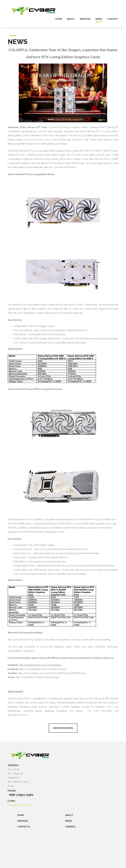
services (85, 19)
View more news (63, 728)
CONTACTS (24, 827)
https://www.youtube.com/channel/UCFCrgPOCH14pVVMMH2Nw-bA (52, 673)
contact (113, 19)
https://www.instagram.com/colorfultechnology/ (43, 669)
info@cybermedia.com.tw (20, 805)
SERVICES (23, 821)
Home (21, 815)
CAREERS (70, 827)
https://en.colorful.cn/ (18, 715)
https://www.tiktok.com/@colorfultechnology (37, 677)
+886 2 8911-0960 (21, 795)
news (99, 19)
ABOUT (69, 815)
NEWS (69, 821)
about (71, 19)
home (59, 19)
